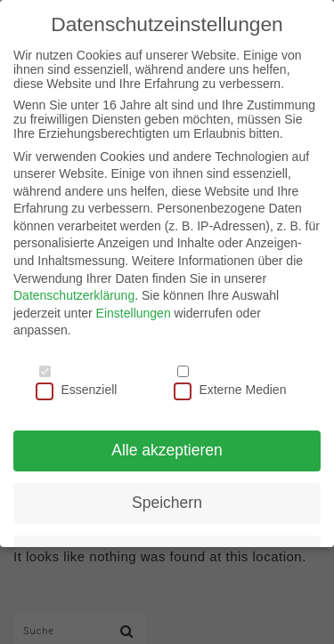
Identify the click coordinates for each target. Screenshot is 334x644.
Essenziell (76, 390)
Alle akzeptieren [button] (167, 450)
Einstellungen (134, 313)
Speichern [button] (167, 503)
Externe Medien (230, 390)
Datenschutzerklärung (74, 295)
